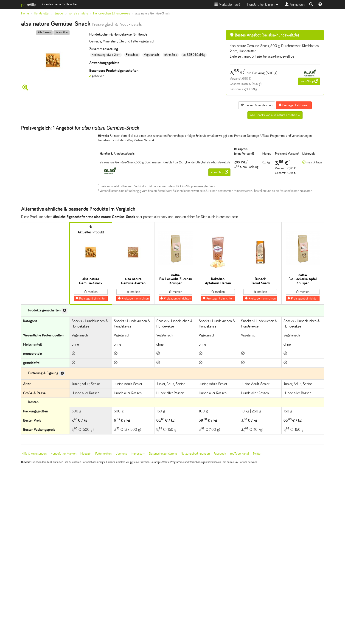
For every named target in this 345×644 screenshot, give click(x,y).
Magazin (86, 454)
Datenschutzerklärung (163, 454)
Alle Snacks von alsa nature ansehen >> (275, 115)
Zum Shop (309, 81)
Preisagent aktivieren (294, 105)
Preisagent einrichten (91, 298)
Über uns (121, 454)
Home (25, 13)
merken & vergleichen (257, 105)
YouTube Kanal (239, 454)
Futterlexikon (103, 454)
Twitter (257, 454)
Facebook (220, 454)
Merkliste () (227, 4)
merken (91, 292)
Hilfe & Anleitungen (34, 454)
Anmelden (295, 4)
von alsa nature (78, 13)
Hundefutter (42, 13)
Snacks (59, 13)
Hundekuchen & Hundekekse (112, 13)
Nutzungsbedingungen (195, 454)
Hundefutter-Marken (63, 454)
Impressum (138, 454)
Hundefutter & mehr (262, 4)
